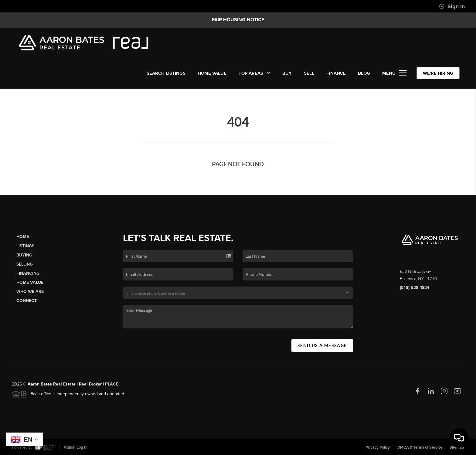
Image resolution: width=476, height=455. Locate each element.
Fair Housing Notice (238, 20)
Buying (24, 257)
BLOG (364, 73)
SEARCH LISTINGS (166, 73)
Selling (25, 266)
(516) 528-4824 (415, 290)
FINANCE (336, 73)
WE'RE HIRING (438, 73)
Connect (27, 303)
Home (23, 239)
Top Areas (254, 73)
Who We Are (30, 294)
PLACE (112, 387)
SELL (309, 73)
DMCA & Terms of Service (420, 447)
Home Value (212, 73)
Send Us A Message (322, 348)
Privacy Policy (378, 447)
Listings (25, 248)
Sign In (452, 6)
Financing (28, 275)
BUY (287, 73)
